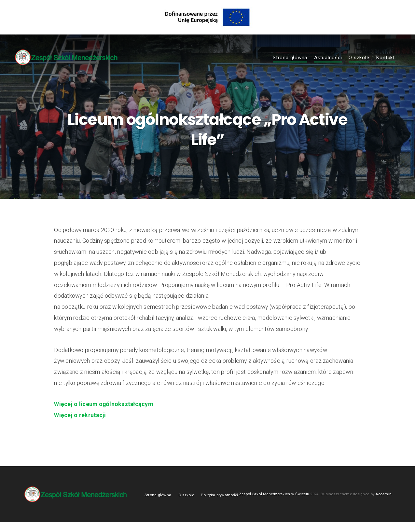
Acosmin (383, 503)
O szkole (359, 58)
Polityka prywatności (219, 504)
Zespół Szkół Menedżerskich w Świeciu (274, 503)
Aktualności (328, 58)
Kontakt (385, 58)
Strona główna (290, 58)
